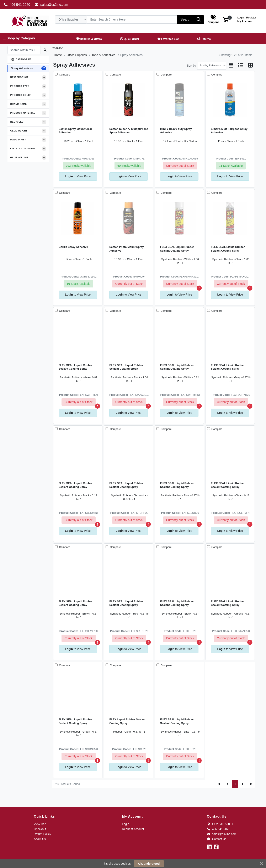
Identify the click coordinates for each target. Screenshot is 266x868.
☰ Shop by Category (19, 38)
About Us (40, 839)
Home (58, 55)
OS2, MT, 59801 (220, 824)
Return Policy (42, 834)
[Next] (243, 784)
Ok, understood (149, 864)
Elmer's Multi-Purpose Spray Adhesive (229, 131)
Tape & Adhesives (103, 55)
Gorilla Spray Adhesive (73, 247)
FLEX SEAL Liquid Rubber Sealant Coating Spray (177, 249)
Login (126, 824)
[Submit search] (45, 50)
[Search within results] (24, 50)
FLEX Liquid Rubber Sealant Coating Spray (127, 721)
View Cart (40, 824)
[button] (226, 19)
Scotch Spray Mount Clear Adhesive (75, 131)
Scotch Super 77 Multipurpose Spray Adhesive (129, 131)
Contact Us (217, 839)
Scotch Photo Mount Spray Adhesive (127, 249)
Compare (64, 75)
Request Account (133, 829)
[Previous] (228, 784)
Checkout (40, 829)
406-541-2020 (17, 5)
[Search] (132, 19)
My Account (247, 19)
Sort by (191, 66)
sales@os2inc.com (51, 5)
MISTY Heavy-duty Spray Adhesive (176, 131)
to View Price (78, 176)
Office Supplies (77, 55)
